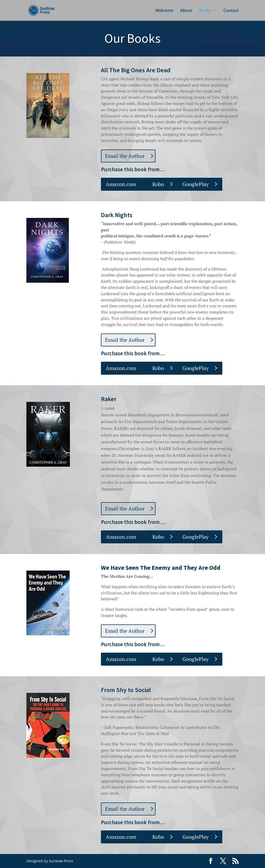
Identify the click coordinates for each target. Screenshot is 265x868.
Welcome (164, 11)
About (186, 11)
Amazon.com (121, 184)
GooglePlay (196, 184)
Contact (231, 11)
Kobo (158, 184)
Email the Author (125, 156)
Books (205, 11)
